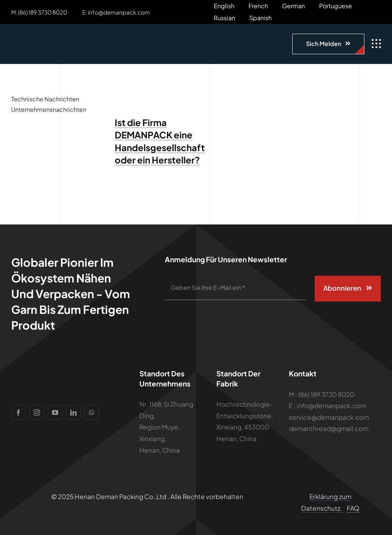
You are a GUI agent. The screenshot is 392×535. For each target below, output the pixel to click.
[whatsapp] (92, 412)
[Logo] (54, 35)
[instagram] (37, 412)
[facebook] (18, 412)
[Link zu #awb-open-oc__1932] (376, 44)
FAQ (353, 508)
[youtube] (55, 412)
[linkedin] (73, 412)
